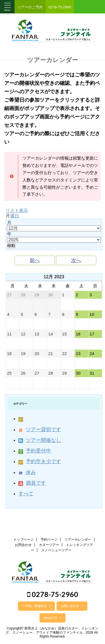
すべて (26, 494)
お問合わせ (23, 545)
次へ (76, 260)
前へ (35, 260)
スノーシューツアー (56, 550)
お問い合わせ (72, 606)
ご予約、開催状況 (36, 606)
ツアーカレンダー (78, 540)
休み (27, 472)
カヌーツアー (49, 545)
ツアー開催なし (40, 440)
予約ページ (49, 540)
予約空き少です (40, 461)
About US (53, 618)
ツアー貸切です (40, 430)
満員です (32, 483)
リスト (17, 210)
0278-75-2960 (53, 594)
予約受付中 (35, 451)
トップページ (24, 540)
